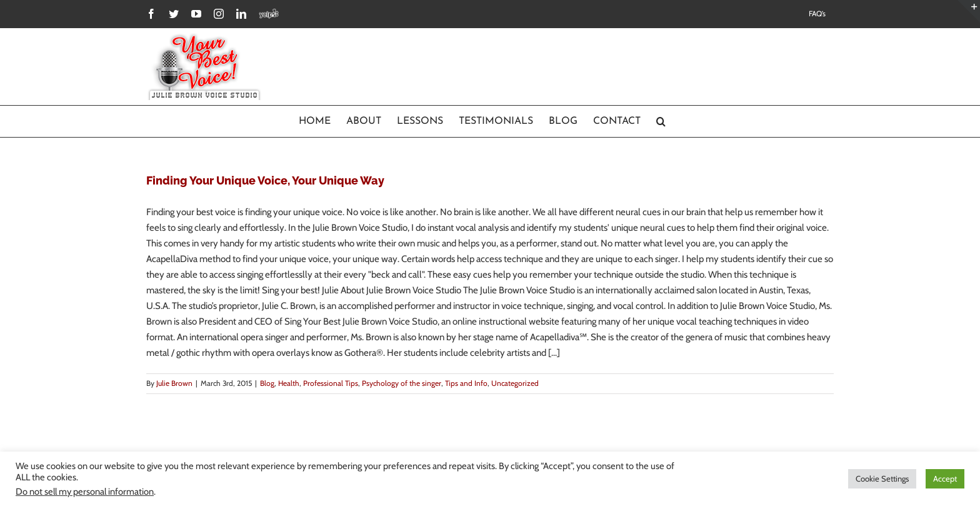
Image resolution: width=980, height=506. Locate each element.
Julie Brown (174, 383)
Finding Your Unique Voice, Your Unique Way (265, 180)
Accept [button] (945, 478)
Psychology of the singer (402, 383)
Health (289, 383)
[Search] (661, 121)
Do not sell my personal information (85, 492)
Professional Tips (331, 383)
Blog (267, 383)
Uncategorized (515, 383)
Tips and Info (466, 383)
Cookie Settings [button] (882, 478)
